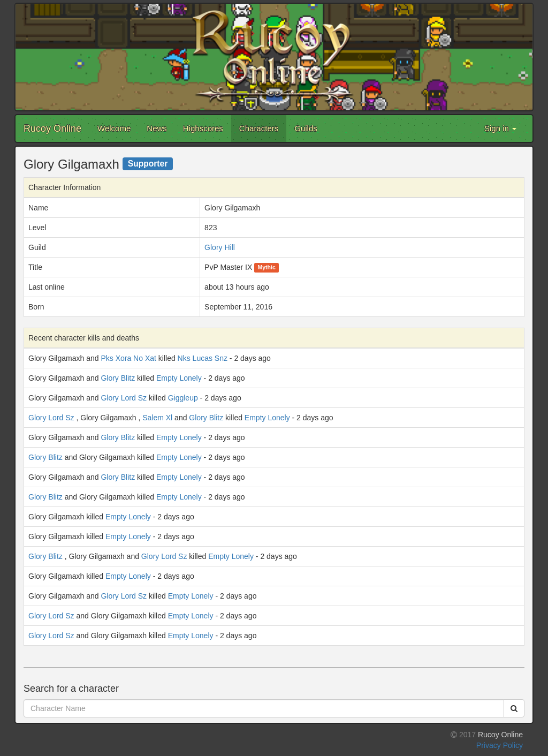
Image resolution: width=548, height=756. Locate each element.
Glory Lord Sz (124, 398)
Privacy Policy (500, 745)
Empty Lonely (179, 378)
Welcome (114, 128)
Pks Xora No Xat (128, 358)
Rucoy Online (52, 128)
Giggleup (183, 398)
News (157, 128)
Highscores (203, 128)
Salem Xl (157, 418)
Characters (259, 128)
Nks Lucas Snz (203, 358)
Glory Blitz (118, 378)
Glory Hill (220, 247)
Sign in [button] (500, 128)
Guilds (306, 128)
